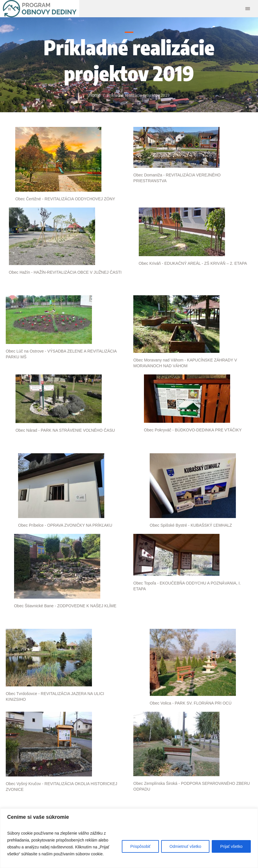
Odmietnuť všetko (185, 846)
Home (95, 95)
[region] (129, 838)
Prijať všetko (231, 846)
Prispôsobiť (140, 846)
